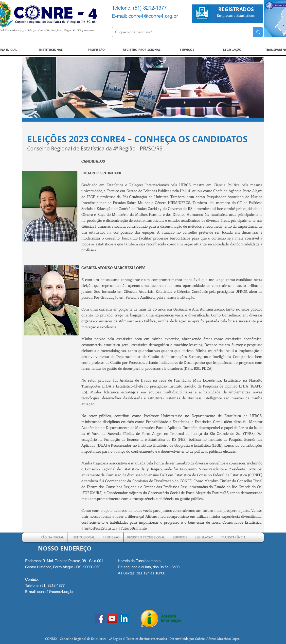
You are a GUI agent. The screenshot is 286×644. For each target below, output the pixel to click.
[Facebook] (100, 618)
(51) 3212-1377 (150, 8)
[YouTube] (112, 618)
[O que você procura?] (179, 32)
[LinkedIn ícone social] (124, 618)
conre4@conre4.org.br (153, 16)
